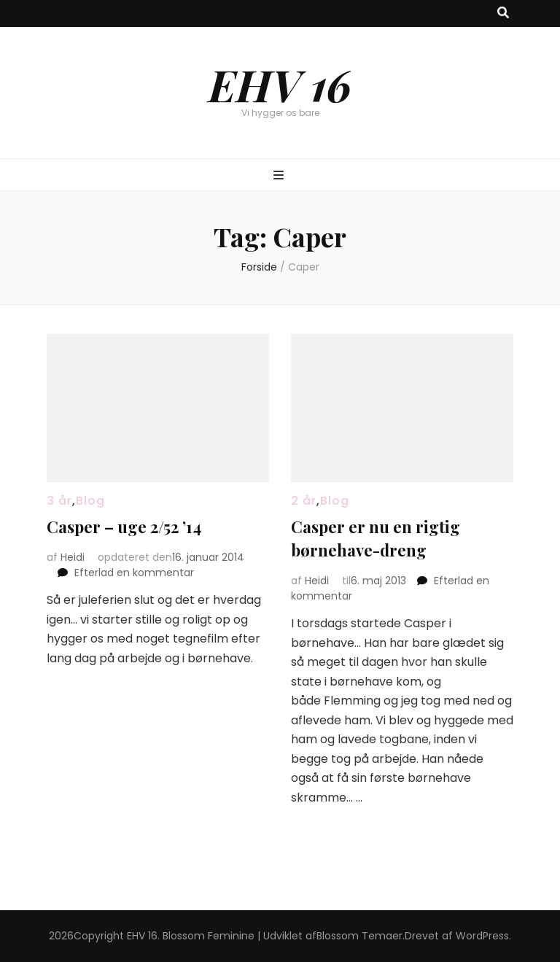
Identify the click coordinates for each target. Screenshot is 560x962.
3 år (59, 501)
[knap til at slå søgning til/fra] (503, 13)
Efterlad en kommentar (134, 573)
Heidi (73, 557)
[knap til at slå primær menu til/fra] (280, 176)
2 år (304, 501)
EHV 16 (280, 84)
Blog (90, 501)
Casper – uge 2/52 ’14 (124, 527)
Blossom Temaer (359, 936)
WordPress (482, 936)
